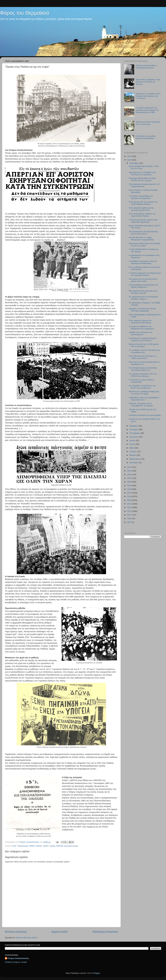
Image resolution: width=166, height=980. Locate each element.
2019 (129, 486)
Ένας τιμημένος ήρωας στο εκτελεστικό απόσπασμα (140, 322)
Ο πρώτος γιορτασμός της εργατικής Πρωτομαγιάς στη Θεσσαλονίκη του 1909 (147, 110)
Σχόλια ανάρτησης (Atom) (27, 938)
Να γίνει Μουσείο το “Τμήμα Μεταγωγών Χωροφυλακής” (142, 239)
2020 (129, 482)
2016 (129, 496)
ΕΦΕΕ (32, 846)
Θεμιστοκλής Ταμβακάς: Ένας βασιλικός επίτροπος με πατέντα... (148, 82)
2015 (129, 500)
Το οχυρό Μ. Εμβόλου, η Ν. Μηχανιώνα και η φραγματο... (142, 328)
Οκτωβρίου (134, 429)
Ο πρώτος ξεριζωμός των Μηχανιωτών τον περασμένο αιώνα (145, 274)
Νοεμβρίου (134, 426)
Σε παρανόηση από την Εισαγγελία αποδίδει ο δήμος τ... (143, 298)
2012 (129, 511)
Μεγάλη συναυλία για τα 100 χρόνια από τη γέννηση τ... (144, 345)
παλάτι (46, 846)
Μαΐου (132, 448)
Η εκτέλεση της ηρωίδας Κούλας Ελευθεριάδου (146, 137)
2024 (129, 467)
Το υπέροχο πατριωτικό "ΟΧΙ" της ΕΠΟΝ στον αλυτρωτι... (143, 375)
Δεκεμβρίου (134, 163)
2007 (129, 522)
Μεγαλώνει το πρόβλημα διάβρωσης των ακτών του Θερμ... (144, 393)
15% (14, 846)
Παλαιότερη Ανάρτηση (105, 932)
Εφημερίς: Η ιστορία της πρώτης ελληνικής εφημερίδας (142, 310)
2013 (129, 507)
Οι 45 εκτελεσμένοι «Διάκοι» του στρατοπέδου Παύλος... (142, 215)
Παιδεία (39, 846)
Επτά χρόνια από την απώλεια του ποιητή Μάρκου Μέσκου (143, 203)
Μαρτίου (133, 455)
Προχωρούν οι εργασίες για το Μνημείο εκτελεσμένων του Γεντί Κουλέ (148, 96)
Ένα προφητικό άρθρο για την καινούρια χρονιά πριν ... (141, 209)
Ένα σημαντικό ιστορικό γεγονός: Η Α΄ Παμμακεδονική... (145, 185)
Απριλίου (133, 452)
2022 (129, 475)
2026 (129, 156)
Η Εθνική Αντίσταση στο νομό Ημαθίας (145, 415)
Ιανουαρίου (134, 463)
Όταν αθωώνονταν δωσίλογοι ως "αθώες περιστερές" (143, 357)
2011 (129, 515)
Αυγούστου (134, 437)
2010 (129, 518)
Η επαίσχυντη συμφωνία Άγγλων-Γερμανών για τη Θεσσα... (143, 339)
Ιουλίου (133, 440)
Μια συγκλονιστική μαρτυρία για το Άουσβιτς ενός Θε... (143, 292)
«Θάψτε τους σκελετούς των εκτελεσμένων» (141, 333)
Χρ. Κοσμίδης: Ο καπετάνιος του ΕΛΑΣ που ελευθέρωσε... (142, 387)
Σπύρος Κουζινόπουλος (18, 958)
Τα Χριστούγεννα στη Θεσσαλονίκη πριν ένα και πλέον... (143, 233)
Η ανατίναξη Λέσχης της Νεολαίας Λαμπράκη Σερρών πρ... (143, 369)
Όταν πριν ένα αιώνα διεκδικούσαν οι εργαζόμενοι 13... (144, 363)
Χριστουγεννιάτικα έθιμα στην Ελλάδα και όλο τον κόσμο (145, 245)
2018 (129, 489)
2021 (129, 478)
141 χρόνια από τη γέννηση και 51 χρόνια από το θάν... (143, 280)
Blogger (97, 973)
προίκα (52, 846)
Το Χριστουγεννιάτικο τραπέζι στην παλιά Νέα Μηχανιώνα (143, 221)
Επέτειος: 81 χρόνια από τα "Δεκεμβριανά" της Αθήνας (141, 405)
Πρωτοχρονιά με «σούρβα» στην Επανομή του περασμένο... (142, 173)
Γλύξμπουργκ (23, 846)
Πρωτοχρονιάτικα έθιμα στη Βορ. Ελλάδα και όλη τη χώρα (142, 179)
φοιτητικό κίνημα (71, 846)
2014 (129, 504)
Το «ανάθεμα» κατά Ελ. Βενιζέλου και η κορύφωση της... (144, 351)
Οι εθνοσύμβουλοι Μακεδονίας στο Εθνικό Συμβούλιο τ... (143, 286)
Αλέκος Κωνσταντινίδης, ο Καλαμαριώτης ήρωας (146, 67)
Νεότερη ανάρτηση (16, 932)
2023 (129, 471)
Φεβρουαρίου (135, 459)
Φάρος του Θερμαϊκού (25, 13)
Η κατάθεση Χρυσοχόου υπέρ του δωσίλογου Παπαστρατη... (143, 262)
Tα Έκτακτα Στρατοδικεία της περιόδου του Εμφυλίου (141, 197)
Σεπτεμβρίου (135, 433)
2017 (129, 493)
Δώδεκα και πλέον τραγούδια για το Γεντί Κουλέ (148, 123)
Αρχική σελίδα (60, 932)
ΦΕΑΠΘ (60, 846)
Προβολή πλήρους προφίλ (16, 962)
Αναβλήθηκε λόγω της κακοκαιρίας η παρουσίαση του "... (144, 399)
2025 (129, 160)
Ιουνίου (133, 444)
